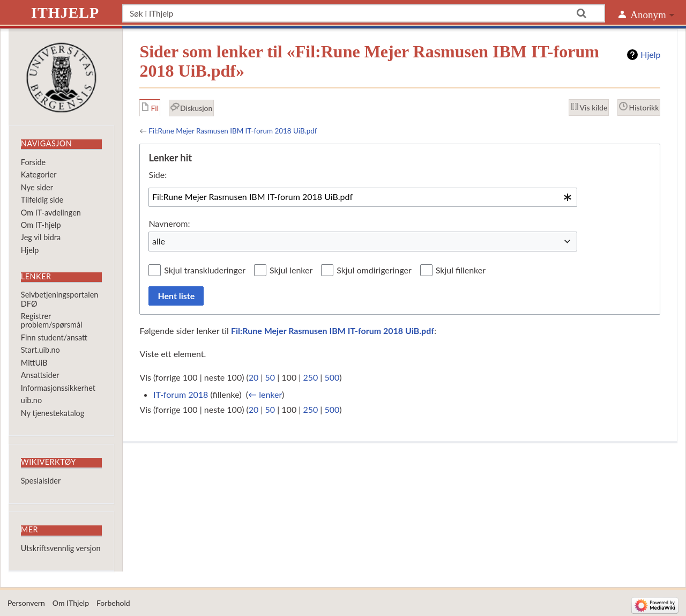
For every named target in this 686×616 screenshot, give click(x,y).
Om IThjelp (71, 603)
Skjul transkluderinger (205, 270)
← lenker (265, 394)
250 (310, 377)
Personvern (26, 603)
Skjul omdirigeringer (374, 270)
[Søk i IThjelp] (364, 13)
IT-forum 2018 (181, 394)
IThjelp (65, 13)
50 (270, 377)
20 (254, 377)
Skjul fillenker (461, 270)
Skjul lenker (291, 270)
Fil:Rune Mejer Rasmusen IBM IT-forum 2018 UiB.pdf (233, 131)
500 (332, 377)
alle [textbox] (159, 241)
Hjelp (650, 54)
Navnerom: (169, 223)
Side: (158, 175)
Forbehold (113, 603)
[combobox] (363, 197)
